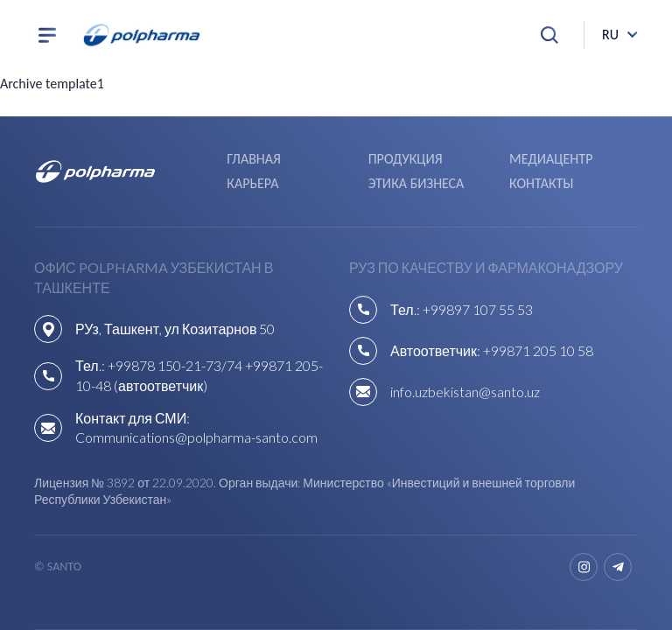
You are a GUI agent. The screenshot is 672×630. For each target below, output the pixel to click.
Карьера (252, 183)
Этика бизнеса (416, 183)
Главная (254, 159)
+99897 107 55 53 (478, 309)
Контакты (541, 183)
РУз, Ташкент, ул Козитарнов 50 (175, 329)
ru (610, 35)
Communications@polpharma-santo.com (196, 437)
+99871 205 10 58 (538, 350)
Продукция (406, 159)
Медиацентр (551, 159)
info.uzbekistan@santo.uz (465, 392)
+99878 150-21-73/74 (175, 365)
